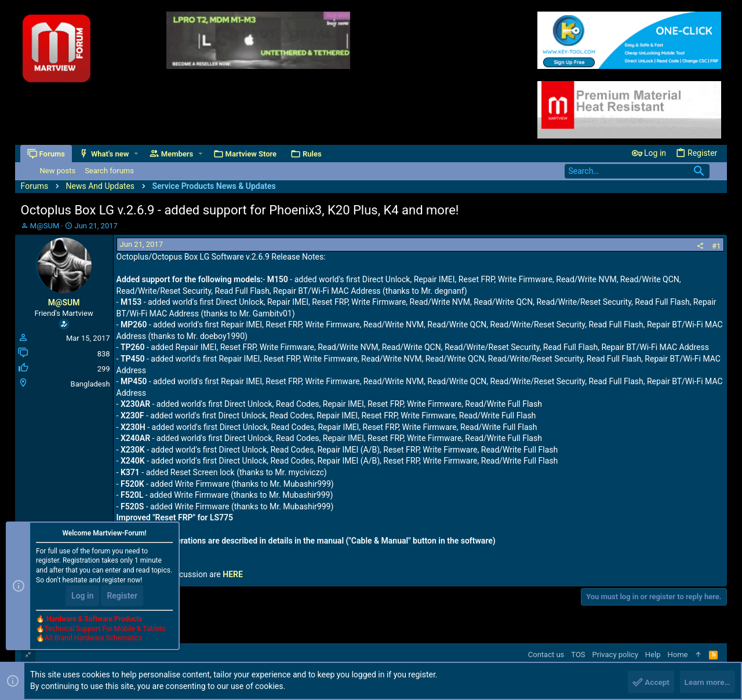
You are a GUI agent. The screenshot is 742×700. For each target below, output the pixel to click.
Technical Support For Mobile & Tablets (105, 630)
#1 (716, 246)
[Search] (637, 171)
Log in (82, 597)
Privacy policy (615, 655)
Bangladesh (90, 384)
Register (122, 597)
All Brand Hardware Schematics (93, 640)
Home (677, 655)
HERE (233, 574)
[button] (137, 154)
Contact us (546, 655)
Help (653, 655)
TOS (578, 655)
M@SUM (45, 226)
